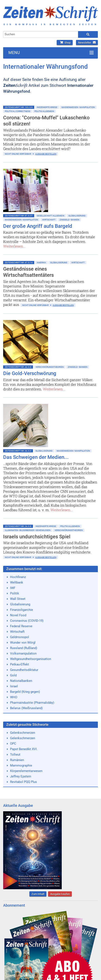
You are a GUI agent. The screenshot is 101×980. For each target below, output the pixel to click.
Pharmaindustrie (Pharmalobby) (32, 703)
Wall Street (18, 599)
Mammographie (21, 765)
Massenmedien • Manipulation (78, 107)
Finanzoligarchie (22, 610)
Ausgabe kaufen (60, 894)
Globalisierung (77, 216)
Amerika (41, 263)
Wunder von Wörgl (23, 643)
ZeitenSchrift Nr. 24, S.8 (18, 526)
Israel (14, 686)
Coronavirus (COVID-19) (27, 621)
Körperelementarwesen (26, 771)
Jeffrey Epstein (21, 776)
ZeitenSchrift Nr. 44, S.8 (18, 367)
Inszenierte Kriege (47, 107)
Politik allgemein (44, 111)
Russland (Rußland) (24, 648)
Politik (15, 593)
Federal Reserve (21, 626)
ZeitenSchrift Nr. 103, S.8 (19, 107)
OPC (13, 744)
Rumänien (17, 760)
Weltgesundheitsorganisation (31, 659)
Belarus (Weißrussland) (26, 708)
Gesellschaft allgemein (50, 216)
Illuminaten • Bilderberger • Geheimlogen (28, 530)
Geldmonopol (20, 637)
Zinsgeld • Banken (69, 220)
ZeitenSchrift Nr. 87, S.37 (19, 216)
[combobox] (41, 34)
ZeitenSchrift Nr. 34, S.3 (18, 451)
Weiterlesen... (14, 246)
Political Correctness (18, 111)
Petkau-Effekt (20, 664)
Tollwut (15, 755)
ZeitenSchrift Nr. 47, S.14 (19, 263)
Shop (65, 43)
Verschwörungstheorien (50, 367)
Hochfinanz (18, 577)
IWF (13, 588)
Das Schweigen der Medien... (36, 457)
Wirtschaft (49, 220)
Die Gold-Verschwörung (30, 373)
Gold (13, 675)
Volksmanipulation (23, 653)
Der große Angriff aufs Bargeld (38, 226)
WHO (14, 697)
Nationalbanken (21, 681)
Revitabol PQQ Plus (24, 782)
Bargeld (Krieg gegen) (25, 692)
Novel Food (18, 615)
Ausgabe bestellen (46, 154)
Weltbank (17, 582)
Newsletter (87, 43)
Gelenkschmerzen (23, 733)
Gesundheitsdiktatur (24, 670)
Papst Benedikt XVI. (24, 749)
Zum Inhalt (38, 894)
